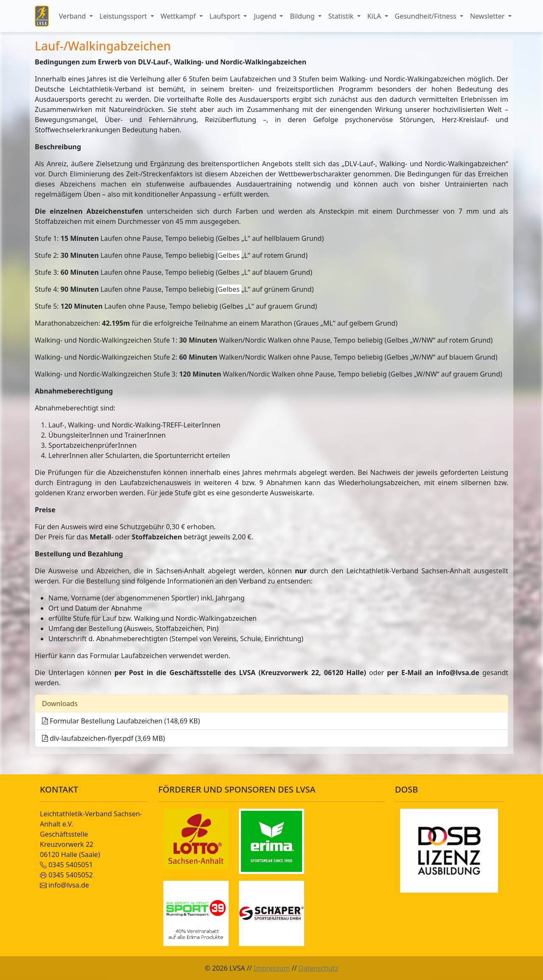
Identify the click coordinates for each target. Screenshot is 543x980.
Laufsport (226, 16)
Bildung (303, 16)
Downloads (60, 704)
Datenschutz (319, 968)
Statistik (342, 16)
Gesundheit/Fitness (427, 16)
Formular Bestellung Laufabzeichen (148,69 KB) (121, 721)
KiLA (375, 16)
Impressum (272, 968)
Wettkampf (179, 16)
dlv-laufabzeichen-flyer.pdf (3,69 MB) (104, 738)
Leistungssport (124, 16)
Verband (73, 16)
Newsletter (488, 16)
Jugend (266, 16)
